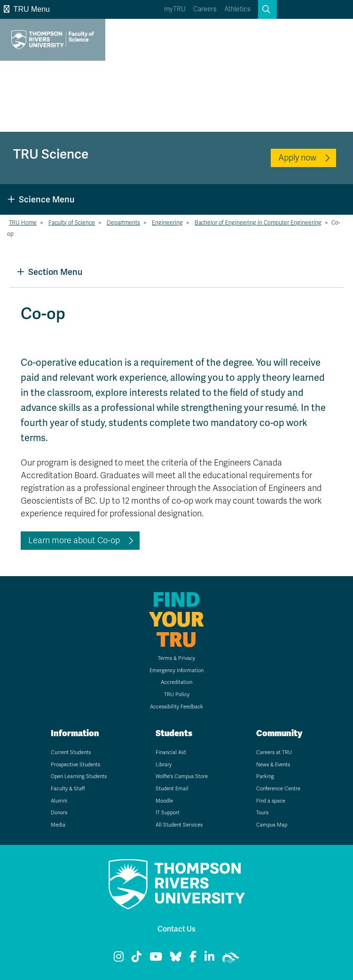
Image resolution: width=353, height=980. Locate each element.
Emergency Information (176, 671)
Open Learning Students (79, 776)
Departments (123, 223)
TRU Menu (27, 9)
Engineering (167, 223)
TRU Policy (177, 695)
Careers (205, 9)
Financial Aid (171, 752)
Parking (265, 776)
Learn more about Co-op (74, 540)
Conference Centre (278, 789)
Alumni (59, 801)
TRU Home (23, 223)
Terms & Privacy (176, 658)
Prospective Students (75, 765)
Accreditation (176, 682)
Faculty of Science (72, 223)
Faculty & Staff (68, 789)
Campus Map (272, 825)
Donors (59, 813)
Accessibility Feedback (176, 707)
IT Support (168, 813)
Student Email (172, 789)
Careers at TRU (274, 752)
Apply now (297, 158)
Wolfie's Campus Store (182, 776)
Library (164, 765)
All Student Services (179, 825)
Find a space (271, 801)
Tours (262, 813)
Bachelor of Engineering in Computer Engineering (258, 223)
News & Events (273, 765)
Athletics (237, 9)
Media (58, 825)
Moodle (164, 801)
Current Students (71, 752)
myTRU (175, 9)
